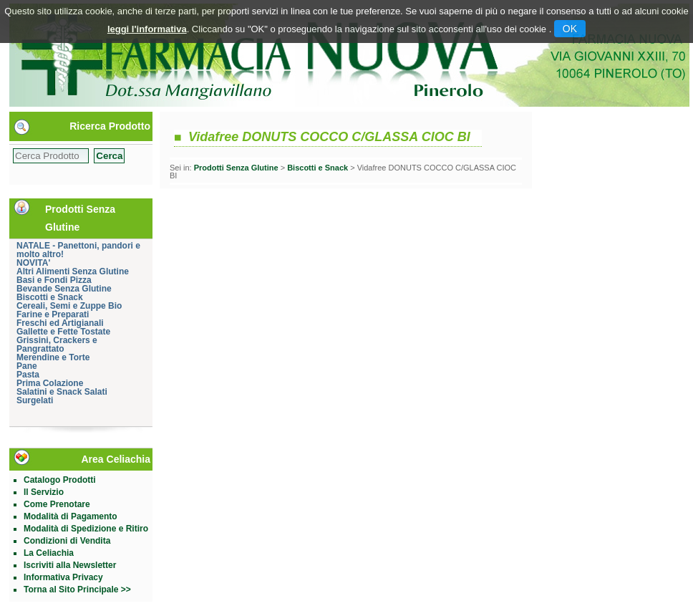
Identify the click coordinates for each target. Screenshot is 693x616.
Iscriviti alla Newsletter (70, 565)
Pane (27, 366)
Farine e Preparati (53, 314)
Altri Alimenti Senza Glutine (73, 271)
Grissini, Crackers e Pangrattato (57, 345)
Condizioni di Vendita (67, 541)
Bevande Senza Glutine (64, 289)
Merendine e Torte (53, 357)
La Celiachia (49, 553)
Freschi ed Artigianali (60, 323)
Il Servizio (44, 492)
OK (570, 29)
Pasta (28, 375)
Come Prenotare (57, 504)
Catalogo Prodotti (60, 480)
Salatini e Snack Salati (62, 392)
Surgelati (35, 400)
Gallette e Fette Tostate (63, 332)
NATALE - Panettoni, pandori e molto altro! (78, 250)
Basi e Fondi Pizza (54, 280)
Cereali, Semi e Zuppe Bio (69, 306)
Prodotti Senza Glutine (236, 168)
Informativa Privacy (63, 577)
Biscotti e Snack (50, 297)
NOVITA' (33, 263)
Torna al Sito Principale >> (77, 589)
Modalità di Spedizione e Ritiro (86, 529)
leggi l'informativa (147, 29)
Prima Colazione (50, 383)
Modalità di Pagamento (71, 516)
